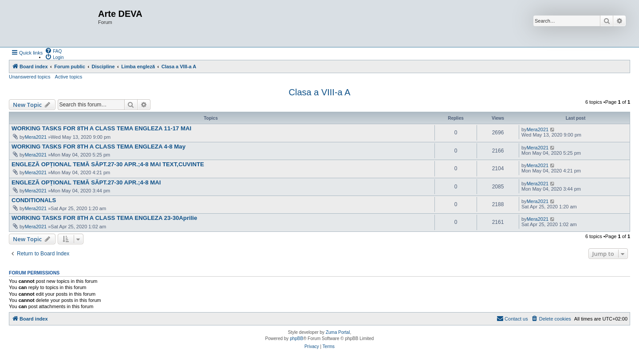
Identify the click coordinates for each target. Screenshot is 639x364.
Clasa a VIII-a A (320, 92)
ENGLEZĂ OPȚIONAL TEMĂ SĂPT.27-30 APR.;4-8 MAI (86, 182)
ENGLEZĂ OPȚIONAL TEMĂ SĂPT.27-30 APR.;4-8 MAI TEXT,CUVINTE (108, 164)
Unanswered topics (30, 77)
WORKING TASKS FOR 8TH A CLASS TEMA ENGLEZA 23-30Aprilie (104, 218)
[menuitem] (53, 51)
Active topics (69, 77)
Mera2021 (36, 137)
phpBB (296, 339)
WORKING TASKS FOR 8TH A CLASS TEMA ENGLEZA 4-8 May (99, 147)
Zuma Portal (338, 332)
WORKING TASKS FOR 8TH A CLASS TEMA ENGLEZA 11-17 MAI (101, 128)
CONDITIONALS (34, 200)
